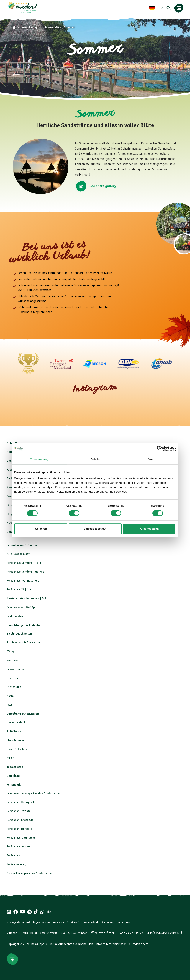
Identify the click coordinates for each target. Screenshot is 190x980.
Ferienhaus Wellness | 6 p (23, 581)
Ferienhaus (14, 855)
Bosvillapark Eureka (44, 944)
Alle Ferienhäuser (18, 554)
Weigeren (41, 529)
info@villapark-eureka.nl (166, 933)
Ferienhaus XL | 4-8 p (20, 590)
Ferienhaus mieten (19, 847)
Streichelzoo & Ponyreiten (24, 643)
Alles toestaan (149, 529)
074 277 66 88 (134, 933)
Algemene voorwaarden (48, 922)
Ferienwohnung (17, 864)
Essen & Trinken (17, 749)
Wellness (13, 660)
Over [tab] (151, 459)
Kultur (11, 758)
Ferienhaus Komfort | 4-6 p (24, 563)
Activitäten (14, 731)
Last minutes (15, 616)
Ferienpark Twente (19, 811)
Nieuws (11, 523)
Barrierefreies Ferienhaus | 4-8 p (28, 598)
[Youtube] (23, 912)
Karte (10, 696)
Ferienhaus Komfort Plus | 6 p (25, 572)
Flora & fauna (15, 740)
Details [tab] (95, 459)
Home (10, 452)
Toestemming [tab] (39, 459)
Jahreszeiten (15, 767)
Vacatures (124, 922)
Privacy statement (18, 922)
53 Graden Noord (137, 944)
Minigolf (12, 651)
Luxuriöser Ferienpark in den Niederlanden (34, 793)
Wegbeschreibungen (104, 933)
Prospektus (14, 687)
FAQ (9, 705)
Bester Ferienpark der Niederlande (29, 873)
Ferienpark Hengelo (19, 829)
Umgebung (14, 776)
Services (12, 678)
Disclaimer (108, 922)
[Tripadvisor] (49, 912)
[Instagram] (9, 912)
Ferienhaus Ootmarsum (22, 838)
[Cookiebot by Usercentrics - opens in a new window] (159, 448)
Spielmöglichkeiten (19, 634)
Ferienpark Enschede (20, 820)
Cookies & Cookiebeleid (82, 922)
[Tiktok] (36, 912)
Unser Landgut (16, 722)
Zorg (10, 487)
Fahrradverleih (16, 669)
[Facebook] (16, 912)
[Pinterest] (29, 912)
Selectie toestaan (95, 529)
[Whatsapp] (42, 912)
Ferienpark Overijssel (20, 802)
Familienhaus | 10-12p (21, 607)
